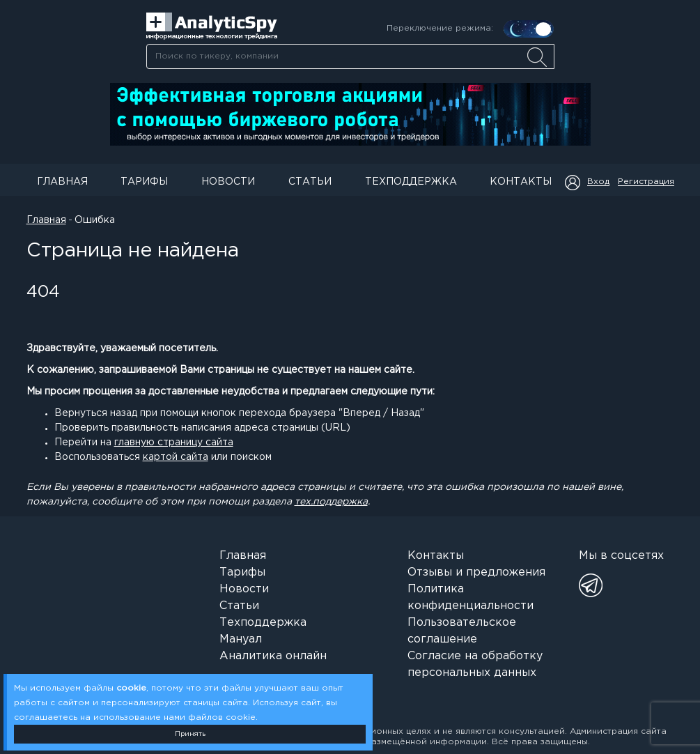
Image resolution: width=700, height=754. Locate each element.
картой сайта (176, 457)
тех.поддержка (331, 502)
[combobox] (350, 56)
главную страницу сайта (174, 443)
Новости (228, 182)
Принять (190, 734)
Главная (62, 182)
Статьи (310, 182)
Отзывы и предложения (476, 572)
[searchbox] (350, 56)
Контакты (521, 182)
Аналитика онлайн (273, 656)
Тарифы (144, 182)
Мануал (241, 639)
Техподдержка (411, 182)
